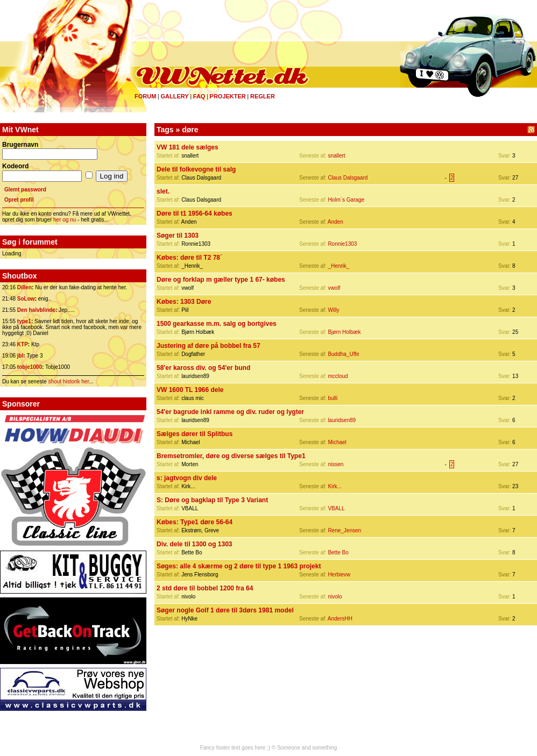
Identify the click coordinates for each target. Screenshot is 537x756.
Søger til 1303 (178, 236)
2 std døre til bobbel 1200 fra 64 (205, 588)
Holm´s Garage (346, 200)
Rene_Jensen (344, 530)
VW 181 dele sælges (188, 147)
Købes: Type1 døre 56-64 (195, 522)
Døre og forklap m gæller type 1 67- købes (221, 280)
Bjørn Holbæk (344, 332)
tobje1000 (30, 367)
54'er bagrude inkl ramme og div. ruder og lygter (230, 412)
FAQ (199, 96)
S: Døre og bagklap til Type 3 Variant (212, 500)
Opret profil (19, 200)
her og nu (65, 220)
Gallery (174, 96)
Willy (333, 310)
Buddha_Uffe (343, 354)
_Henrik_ (338, 266)
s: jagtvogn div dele (187, 478)
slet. (163, 191)
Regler (263, 96)
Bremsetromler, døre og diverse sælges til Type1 (231, 456)
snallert (336, 156)
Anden (335, 222)
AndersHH (340, 619)
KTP (23, 344)
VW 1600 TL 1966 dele (190, 390)
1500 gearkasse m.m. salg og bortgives (217, 324)
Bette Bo (338, 552)
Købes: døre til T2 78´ (189, 258)
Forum (145, 96)
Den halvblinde (36, 310)
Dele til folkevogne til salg (196, 169)
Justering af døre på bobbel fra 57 (209, 346)
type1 (24, 321)
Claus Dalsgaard (348, 178)
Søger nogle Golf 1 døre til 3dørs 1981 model (225, 610)
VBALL (336, 508)
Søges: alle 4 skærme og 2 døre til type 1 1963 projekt (239, 566)
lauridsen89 (342, 420)
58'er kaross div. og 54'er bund (203, 368)
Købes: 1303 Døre (184, 302)
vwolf (334, 288)
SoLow (26, 299)
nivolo (335, 597)
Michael (337, 442)
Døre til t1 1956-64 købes (195, 213)
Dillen (24, 287)
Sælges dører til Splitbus (195, 434)
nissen (335, 464)
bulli (333, 398)
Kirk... (335, 486)
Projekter (228, 96)
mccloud (338, 376)
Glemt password (25, 190)
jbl (20, 356)
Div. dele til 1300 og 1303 (195, 544)
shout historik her (69, 381)
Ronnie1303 (342, 244)
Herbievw (339, 575)
